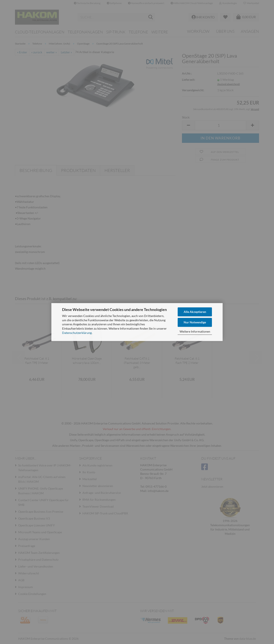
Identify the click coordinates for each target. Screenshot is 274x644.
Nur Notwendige (195, 322)
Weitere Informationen (195, 331)
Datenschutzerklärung (77, 333)
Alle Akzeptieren (195, 312)
